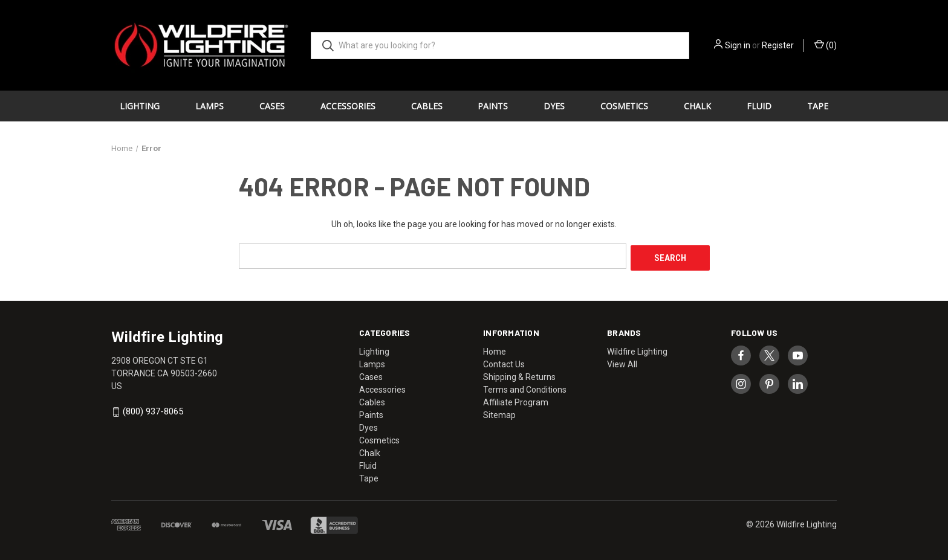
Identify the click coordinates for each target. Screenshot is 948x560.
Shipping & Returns (519, 375)
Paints (493, 106)
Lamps (209, 106)
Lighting (140, 106)
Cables (427, 106)
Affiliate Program (516, 400)
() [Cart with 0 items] (826, 45)
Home (495, 349)
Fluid (759, 106)
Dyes (554, 106)
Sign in (738, 45)
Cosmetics (624, 106)
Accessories (348, 106)
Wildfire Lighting (637, 349)
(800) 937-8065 (153, 410)
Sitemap (499, 413)
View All (622, 362)
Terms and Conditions (525, 387)
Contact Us (504, 362)
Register (778, 45)
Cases (272, 106)
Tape (818, 106)
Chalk (697, 106)
